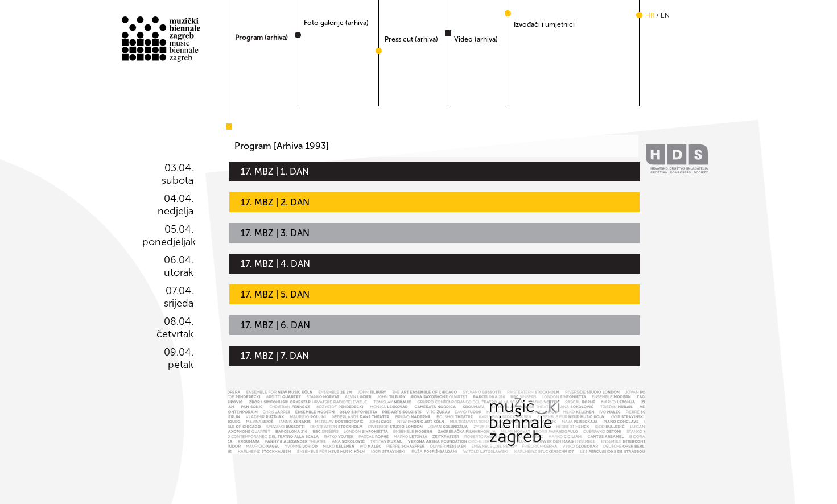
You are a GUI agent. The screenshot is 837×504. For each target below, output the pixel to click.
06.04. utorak (179, 266)
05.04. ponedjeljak (168, 236)
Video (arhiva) (476, 39)
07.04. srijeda (179, 297)
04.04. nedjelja (176, 205)
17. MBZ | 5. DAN (275, 294)
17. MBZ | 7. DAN (275, 356)
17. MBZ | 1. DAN (275, 172)
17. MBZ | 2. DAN (275, 202)
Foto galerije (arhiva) (336, 23)
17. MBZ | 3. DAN (275, 233)
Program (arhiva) (261, 38)
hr (650, 15)
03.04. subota (178, 174)
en (665, 15)
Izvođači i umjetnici (544, 24)
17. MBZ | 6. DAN (275, 325)
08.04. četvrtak (175, 328)
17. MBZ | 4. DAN (275, 264)
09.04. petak (179, 358)
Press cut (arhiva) (411, 39)
